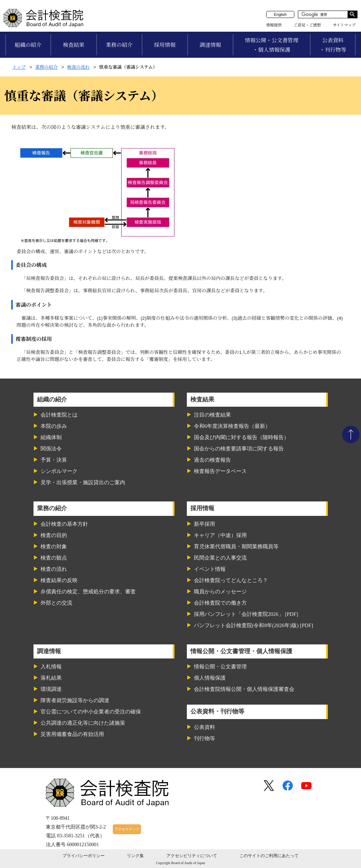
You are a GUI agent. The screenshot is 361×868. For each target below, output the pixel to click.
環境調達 (51, 689)
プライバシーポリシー (84, 856)
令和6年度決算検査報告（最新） (232, 426)
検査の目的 (54, 535)
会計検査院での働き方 (220, 603)
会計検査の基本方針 (64, 524)
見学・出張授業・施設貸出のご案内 (83, 482)
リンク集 (135, 856)
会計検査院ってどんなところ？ (231, 580)
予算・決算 (54, 460)
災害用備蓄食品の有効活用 (72, 734)
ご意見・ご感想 (307, 25)
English (280, 14)
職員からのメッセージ (220, 592)
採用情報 (165, 45)
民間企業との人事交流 (220, 558)
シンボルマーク (59, 471)
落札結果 (51, 678)
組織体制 (51, 437)
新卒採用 (204, 524)
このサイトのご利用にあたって (269, 856)
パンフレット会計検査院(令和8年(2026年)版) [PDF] (254, 625)
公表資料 (204, 727)
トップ (19, 67)
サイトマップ (344, 25)
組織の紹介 (28, 45)
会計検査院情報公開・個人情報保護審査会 (244, 689)
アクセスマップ (127, 829)
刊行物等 (204, 738)
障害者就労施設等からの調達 (75, 700)
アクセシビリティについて (192, 856)
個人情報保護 (210, 678)
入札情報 (51, 667)
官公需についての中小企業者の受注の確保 (91, 712)
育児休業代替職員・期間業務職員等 (236, 547)
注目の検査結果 (212, 415)
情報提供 (274, 25)
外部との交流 (56, 603)
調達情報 (210, 45)
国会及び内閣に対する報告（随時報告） (241, 437)
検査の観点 (54, 558)
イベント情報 (210, 569)
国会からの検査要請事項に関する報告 (239, 449)
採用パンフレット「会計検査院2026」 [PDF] (246, 614)
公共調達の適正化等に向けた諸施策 (83, 723)
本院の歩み (54, 426)
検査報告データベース (220, 471)
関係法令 (51, 449)
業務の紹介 (119, 45)
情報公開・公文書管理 (220, 667)
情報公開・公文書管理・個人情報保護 (271, 45)
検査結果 (74, 45)
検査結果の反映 (59, 580)
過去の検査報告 (212, 460)
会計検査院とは (59, 415)
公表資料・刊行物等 (333, 45)
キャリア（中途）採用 (220, 535)
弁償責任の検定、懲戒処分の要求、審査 (88, 592)
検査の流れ (78, 67)
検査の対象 (54, 547)
